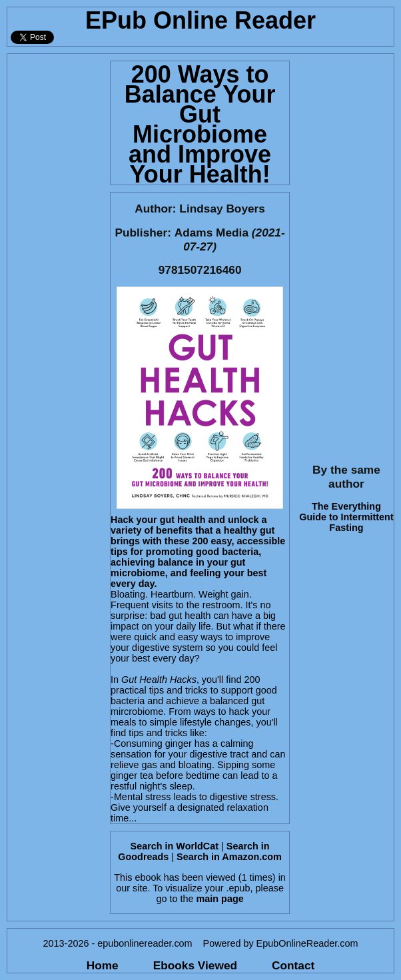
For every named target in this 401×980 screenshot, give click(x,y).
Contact (293, 965)
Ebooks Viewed (195, 965)
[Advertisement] (55, 254)
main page (220, 899)
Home (103, 965)
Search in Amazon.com (229, 857)
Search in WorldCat (175, 846)
